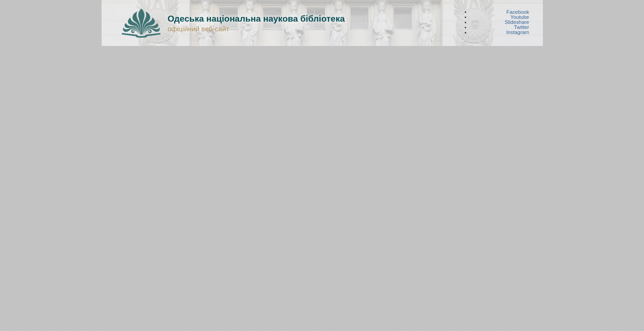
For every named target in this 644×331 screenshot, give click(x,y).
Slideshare (517, 22)
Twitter (521, 27)
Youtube (520, 17)
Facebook (517, 12)
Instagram (518, 32)
